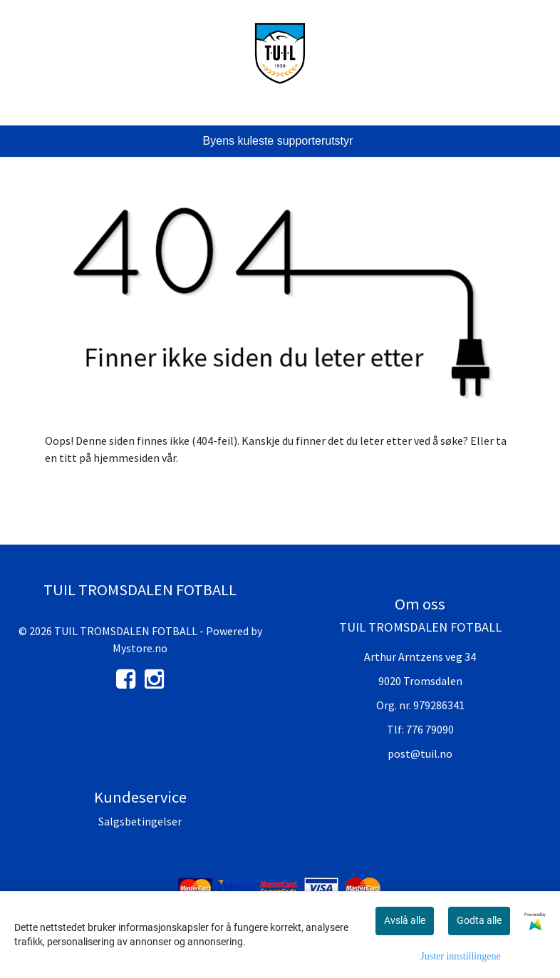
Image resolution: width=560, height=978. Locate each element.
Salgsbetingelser (140, 821)
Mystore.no (140, 648)
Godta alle (479, 920)
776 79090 (430, 729)
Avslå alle (405, 920)
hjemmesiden (126, 458)
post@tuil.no (420, 753)
